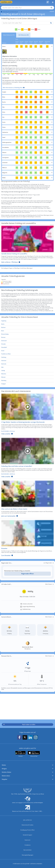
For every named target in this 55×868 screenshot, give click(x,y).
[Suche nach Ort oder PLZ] (27, 8)
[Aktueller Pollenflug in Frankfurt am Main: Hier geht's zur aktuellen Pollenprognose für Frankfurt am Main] (27, 354)
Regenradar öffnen (28, 574)
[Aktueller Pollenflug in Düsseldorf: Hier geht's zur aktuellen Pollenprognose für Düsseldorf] (27, 347)
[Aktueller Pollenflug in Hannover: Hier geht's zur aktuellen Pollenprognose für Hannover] (27, 361)
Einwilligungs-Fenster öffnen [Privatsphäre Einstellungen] (27, 830)
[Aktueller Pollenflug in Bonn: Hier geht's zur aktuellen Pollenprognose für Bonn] (27, 331)
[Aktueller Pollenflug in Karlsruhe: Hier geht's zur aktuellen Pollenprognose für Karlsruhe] (27, 364)
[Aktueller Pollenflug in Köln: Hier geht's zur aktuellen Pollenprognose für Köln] (27, 367)
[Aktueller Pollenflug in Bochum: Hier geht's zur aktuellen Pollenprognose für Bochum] (27, 327)
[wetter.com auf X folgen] (25, 738)
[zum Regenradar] (49, 563)
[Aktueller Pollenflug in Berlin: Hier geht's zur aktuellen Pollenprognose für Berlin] (27, 324)
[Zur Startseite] (7, 2)
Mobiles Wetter (7, 772)
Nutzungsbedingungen (28, 855)
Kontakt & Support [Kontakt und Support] (27, 835)
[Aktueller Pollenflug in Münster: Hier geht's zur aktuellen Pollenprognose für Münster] (27, 377)
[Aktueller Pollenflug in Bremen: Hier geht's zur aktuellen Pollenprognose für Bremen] (27, 337)
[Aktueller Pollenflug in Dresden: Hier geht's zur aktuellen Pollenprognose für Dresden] (27, 344)
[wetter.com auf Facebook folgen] (19, 737)
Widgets (4, 769)
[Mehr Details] (50, 584)
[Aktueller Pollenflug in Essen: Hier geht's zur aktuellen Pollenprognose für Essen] (27, 351)
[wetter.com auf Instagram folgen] (36, 737)
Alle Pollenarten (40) (24, 35)
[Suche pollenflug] (51, 23)
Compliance (28, 845)
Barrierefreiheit (27, 850)
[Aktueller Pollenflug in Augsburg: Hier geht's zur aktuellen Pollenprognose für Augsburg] (27, 321)
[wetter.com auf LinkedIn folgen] (30, 737)
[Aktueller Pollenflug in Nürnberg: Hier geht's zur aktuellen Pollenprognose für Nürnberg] (27, 381)
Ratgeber (5, 779)
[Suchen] (51, 8)
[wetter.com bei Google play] (20, 754)
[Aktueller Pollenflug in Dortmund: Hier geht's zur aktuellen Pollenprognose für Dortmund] (27, 341)
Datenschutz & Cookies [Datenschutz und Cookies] (27, 825)
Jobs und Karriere (28, 820)
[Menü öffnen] (52, 2)
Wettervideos (6, 776)
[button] (27, 765)
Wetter (4, 765)
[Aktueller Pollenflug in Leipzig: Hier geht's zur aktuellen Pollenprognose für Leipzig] (27, 371)
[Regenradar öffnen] (27, 574)
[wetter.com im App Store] (34, 754)
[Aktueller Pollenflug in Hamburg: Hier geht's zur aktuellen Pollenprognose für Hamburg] (27, 357)
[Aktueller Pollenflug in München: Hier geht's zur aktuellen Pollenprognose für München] (27, 374)
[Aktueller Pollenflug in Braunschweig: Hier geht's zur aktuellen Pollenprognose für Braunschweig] (27, 334)
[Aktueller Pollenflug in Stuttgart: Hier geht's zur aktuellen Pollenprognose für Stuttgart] (27, 384)
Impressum (27, 840)
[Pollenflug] (48, 2)
